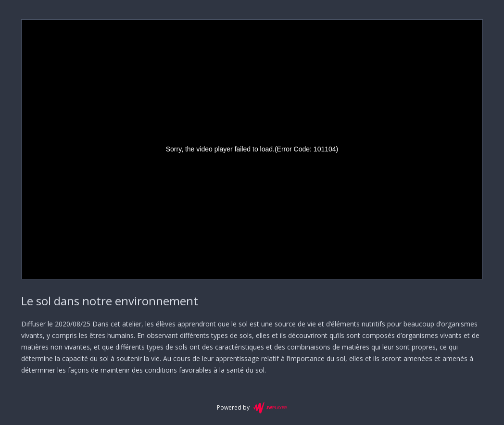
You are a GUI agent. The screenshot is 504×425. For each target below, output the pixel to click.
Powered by (252, 408)
